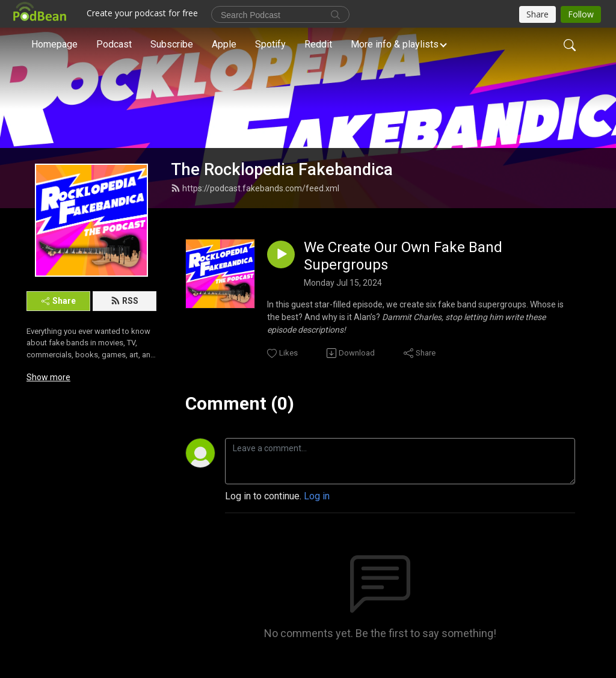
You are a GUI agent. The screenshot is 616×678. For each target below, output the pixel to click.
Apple (224, 44)
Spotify (270, 44)
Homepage (54, 44)
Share (59, 301)
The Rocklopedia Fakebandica (282, 170)
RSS (125, 301)
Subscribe (172, 44)
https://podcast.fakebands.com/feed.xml (255, 188)
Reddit (318, 44)
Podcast (114, 44)
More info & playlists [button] (395, 44)
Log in (317, 496)
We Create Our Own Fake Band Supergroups (403, 256)
